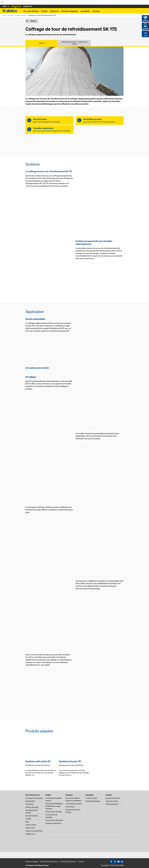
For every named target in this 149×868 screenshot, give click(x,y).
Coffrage (10, 15)
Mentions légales (32, 862)
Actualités (85, 11)
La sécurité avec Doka (74, 804)
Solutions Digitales (70, 11)
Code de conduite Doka (34, 831)
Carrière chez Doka (113, 798)
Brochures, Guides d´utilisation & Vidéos (74, 43)
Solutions (54, 11)
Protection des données (49, 862)
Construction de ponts (54, 812)
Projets (44, 11)
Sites (27, 822)
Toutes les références (53, 823)
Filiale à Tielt (30, 828)
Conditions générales (68, 862)
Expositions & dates (93, 801)
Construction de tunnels (54, 820)
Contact (28, 819)
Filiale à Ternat (31, 825)
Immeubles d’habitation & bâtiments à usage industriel (54, 806)
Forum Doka (70, 807)
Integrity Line (30, 834)
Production (30, 804)
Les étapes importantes (34, 798)
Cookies (81, 862)
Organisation (30, 801)
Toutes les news (91, 798)
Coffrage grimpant (21, 15)
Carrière (96, 11)
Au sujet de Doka (31, 11)
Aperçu (42, 43)
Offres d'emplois (112, 804)
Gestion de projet (32, 807)
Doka (4, 15)
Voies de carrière (112, 801)
